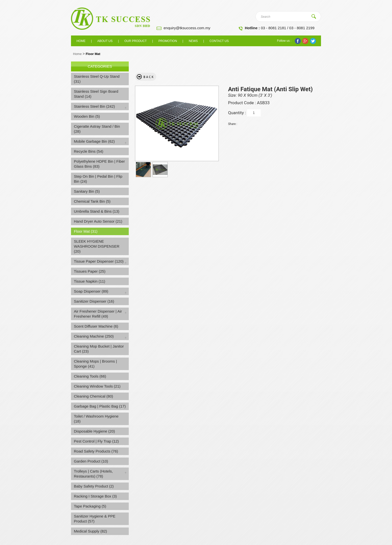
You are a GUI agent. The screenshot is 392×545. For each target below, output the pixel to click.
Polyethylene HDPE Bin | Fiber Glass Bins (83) (99, 164)
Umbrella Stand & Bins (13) (97, 211)
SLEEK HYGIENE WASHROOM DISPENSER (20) (97, 246)
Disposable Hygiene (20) (94, 431)
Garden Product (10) (91, 461)
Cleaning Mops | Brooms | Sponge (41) (95, 364)
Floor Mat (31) (86, 231)
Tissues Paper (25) (90, 271)
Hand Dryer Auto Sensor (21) (98, 221)
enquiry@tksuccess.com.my (187, 28)
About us (105, 41)
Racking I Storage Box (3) (95, 496)
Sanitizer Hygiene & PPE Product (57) (95, 519)
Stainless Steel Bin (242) (94, 106)
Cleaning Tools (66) (90, 376)
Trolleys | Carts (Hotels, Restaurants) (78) (93, 474)
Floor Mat (93, 54)
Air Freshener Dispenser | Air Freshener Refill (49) (98, 314)
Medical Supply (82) (91, 531)
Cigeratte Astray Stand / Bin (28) (97, 129)
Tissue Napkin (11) (90, 281)
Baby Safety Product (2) (94, 486)
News (193, 41)
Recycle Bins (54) (89, 151)
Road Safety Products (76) (96, 451)
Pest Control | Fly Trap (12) (96, 441)
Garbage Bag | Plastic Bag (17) (100, 406)
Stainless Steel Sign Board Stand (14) (96, 94)
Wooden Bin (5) (87, 116)
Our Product (135, 41)
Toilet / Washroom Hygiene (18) (96, 419)
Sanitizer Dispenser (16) (94, 301)
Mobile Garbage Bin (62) (94, 141)
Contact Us (219, 41)
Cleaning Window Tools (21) (97, 386)
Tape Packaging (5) (90, 506)
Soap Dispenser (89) (91, 291)
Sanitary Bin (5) (87, 191)
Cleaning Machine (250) (94, 336)
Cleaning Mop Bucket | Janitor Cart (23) (99, 349)
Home (81, 41)
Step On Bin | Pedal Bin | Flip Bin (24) (98, 179)
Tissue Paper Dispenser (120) (99, 261)
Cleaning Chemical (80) (94, 396)
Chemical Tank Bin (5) (92, 201)
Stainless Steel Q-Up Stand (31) (97, 79)
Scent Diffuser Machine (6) (96, 326)
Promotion (168, 41)
